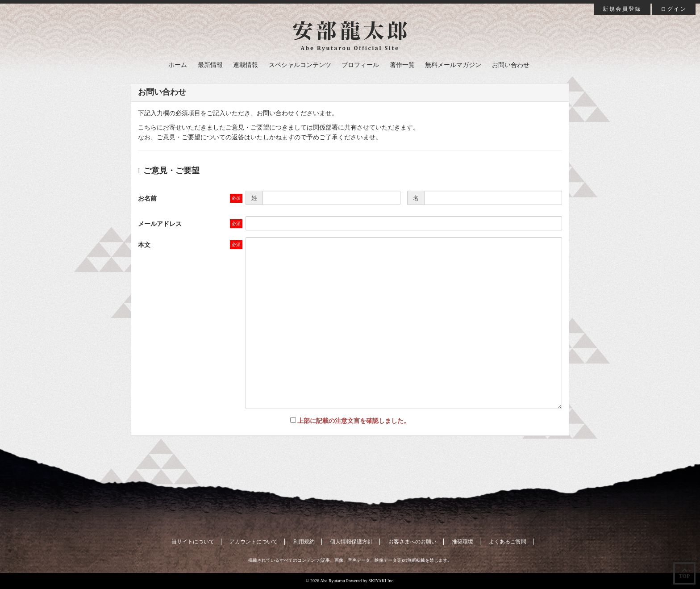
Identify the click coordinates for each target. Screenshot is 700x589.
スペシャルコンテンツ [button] (300, 65)
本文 (144, 245)
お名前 (147, 198)
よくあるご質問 (508, 542)
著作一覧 (402, 65)
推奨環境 (462, 542)
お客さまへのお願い (412, 542)
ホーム (178, 65)
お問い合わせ (511, 65)
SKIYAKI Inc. (381, 581)
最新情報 (210, 65)
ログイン (674, 9)
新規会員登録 (622, 9)
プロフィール (360, 65)
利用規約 (304, 542)
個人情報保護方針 (351, 542)
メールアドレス (160, 224)
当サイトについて (193, 542)
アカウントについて (254, 542)
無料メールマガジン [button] (453, 65)
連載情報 (246, 65)
